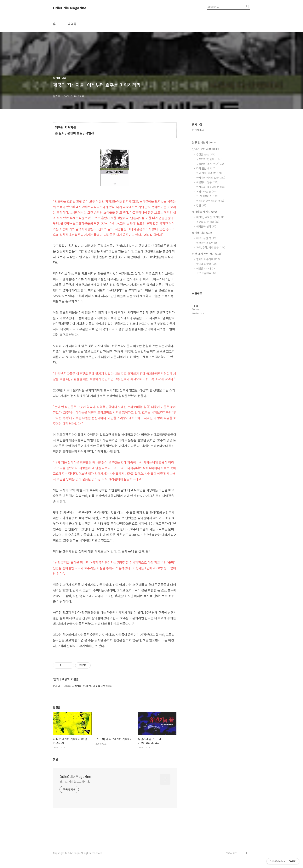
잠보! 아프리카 (207, 196)
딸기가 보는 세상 (206, 149)
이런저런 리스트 (207, 243)
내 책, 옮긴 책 (206, 238)
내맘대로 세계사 (204, 212)
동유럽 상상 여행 (208, 222)
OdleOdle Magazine (70, 8)
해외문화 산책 (206, 226)
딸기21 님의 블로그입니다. (75, 782)
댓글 (55, 759)
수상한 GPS (206, 154)
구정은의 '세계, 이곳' (210, 164)
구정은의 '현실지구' (209, 159)
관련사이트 (231, 853)
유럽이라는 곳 (207, 191)
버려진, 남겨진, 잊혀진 (211, 217)
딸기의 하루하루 (208, 259)
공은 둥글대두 (206, 273)
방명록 (72, 24)
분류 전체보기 (204, 142)
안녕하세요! (198, 130)
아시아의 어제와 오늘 (211, 178)
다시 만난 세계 (206, 168)
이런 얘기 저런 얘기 (207, 254)
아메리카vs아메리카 (210, 201)
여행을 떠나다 (207, 268)
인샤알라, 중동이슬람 (211, 187)
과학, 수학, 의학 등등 (211, 247)
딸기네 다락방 (207, 264)
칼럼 (201, 205)
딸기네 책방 (202, 233)
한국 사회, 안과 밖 (209, 173)
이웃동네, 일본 (207, 182)
